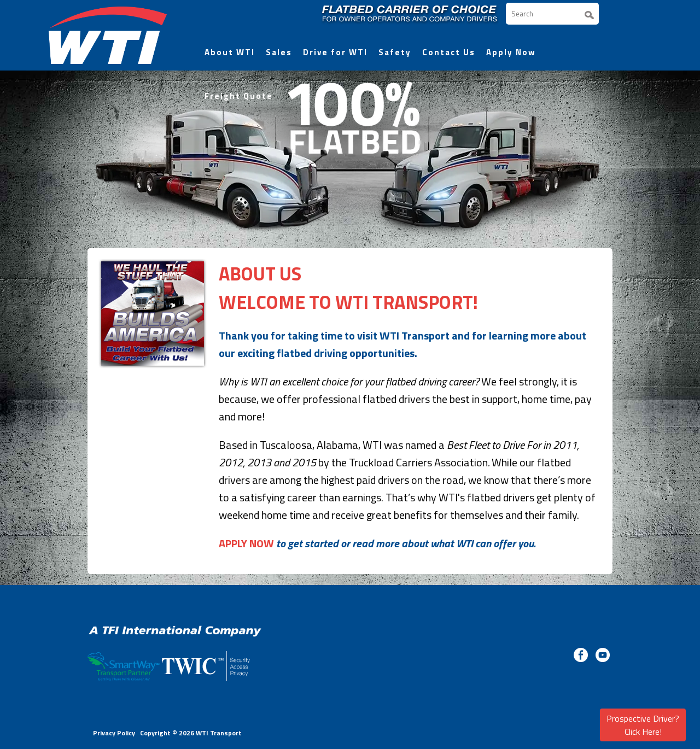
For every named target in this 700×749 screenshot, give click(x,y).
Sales (279, 52)
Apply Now (511, 52)
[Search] (552, 14)
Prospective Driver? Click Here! (643, 725)
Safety (395, 52)
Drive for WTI (335, 52)
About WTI (230, 52)
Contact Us (449, 52)
